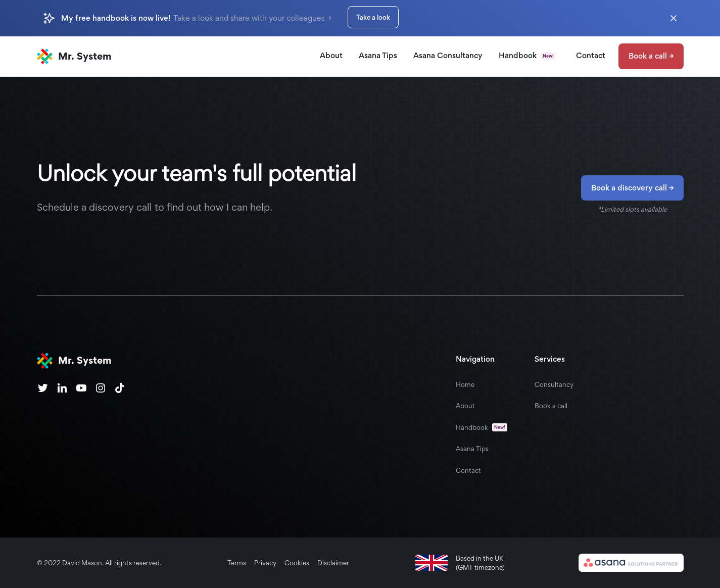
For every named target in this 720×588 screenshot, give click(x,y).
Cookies (297, 563)
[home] (74, 57)
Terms (237, 563)
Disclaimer (333, 563)
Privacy (265, 563)
